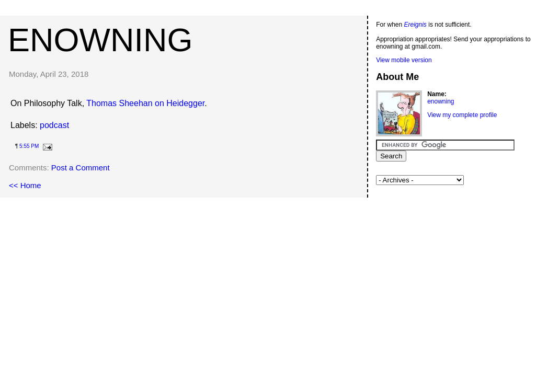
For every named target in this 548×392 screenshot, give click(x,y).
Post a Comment (81, 168)
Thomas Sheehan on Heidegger (145, 103)
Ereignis (415, 25)
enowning (100, 40)
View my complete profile (462, 115)
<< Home (25, 185)
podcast (54, 125)
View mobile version (404, 60)
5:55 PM (29, 146)
